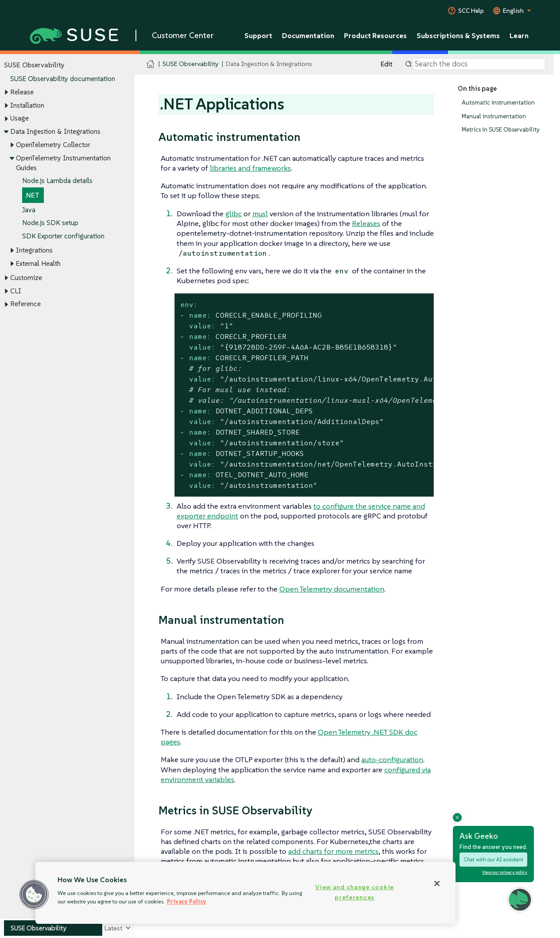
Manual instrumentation (494, 116)
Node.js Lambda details (57, 181)
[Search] (479, 64)
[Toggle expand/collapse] (6, 93)
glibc (234, 214)
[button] (34, 895)
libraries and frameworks (250, 168)
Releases (366, 223)
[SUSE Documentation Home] (151, 64)
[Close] (437, 884)
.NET (32, 195)
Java (29, 210)
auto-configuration (392, 759)
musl (260, 214)
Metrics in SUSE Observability (501, 130)
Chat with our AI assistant (493, 859)
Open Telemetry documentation (332, 589)
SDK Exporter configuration (63, 236)
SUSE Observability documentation (63, 79)
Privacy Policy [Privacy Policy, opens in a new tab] (187, 901)
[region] (245, 893)
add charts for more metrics (333, 851)
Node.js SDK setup (50, 223)
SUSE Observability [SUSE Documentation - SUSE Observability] (190, 64)
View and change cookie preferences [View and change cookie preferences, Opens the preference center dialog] (355, 892)
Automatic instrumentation (498, 103)
